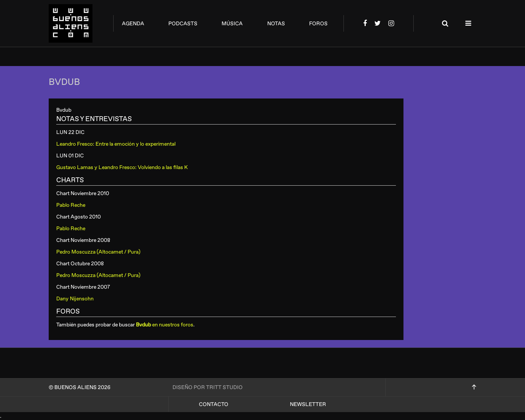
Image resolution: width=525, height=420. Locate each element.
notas (276, 24)
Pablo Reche (71, 205)
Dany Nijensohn (75, 299)
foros (318, 24)
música (232, 24)
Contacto (214, 404)
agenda (133, 24)
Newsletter (308, 404)
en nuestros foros (165, 325)
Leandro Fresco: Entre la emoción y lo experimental (116, 144)
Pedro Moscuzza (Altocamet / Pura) (98, 252)
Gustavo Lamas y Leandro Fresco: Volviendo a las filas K (122, 167)
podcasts (183, 24)
